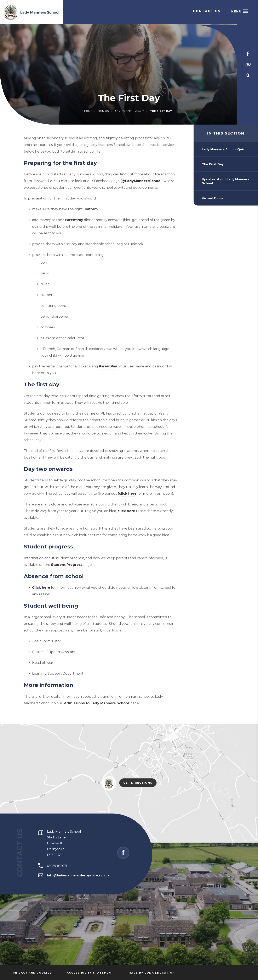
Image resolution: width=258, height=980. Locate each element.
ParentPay (74, 220)
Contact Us (207, 12)
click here (126, 511)
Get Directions (140, 783)
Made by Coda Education (152, 973)
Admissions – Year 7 (129, 111)
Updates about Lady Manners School (226, 181)
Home (88, 111)
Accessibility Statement (90, 973)
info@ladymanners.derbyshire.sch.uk (78, 875)
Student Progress (67, 565)
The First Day (213, 164)
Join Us (103, 111)
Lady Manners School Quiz (223, 149)
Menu (235, 12)
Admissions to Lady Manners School (96, 703)
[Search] (248, 76)
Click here (41, 588)
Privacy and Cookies (32, 973)
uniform (91, 209)
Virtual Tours (212, 198)
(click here (127, 494)
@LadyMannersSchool (142, 182)
